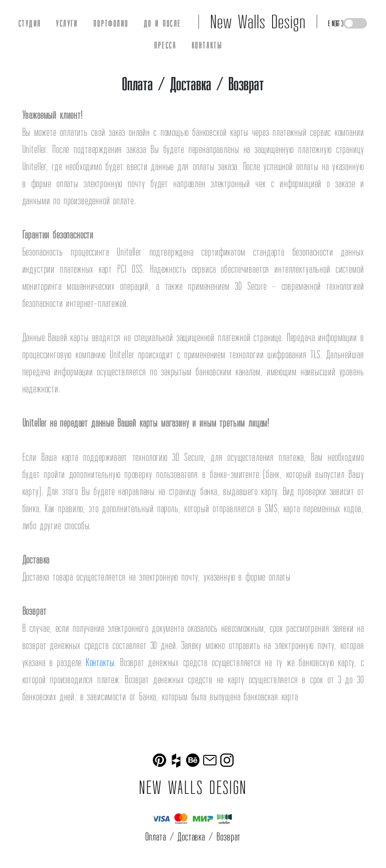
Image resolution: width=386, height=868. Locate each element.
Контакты (100, 662)
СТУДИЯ (30, 23)
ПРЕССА (165, 45)
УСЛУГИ (67, 23)
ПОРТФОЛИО (111, 23)
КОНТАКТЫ (207, 45)
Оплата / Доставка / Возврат (193, 836)
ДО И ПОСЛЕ (163, 23)
